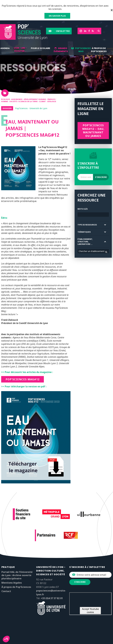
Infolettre (63, 31)
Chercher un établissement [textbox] (92, 251)
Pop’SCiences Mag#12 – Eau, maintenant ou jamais (93, 131)
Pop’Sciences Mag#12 (23, 379)
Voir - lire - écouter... (20, 49)
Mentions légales (12, 583)
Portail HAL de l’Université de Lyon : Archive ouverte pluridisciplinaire (17, 575)
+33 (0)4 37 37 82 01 (52, 598)
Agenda (5, 48)
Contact (6, 591)
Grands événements (61, 50)
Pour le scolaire (41, 48)
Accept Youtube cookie (90, 611)
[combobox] (93, 251)
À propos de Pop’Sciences (99, 50)
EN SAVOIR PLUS (57, 16)
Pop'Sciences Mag (83, 50)
